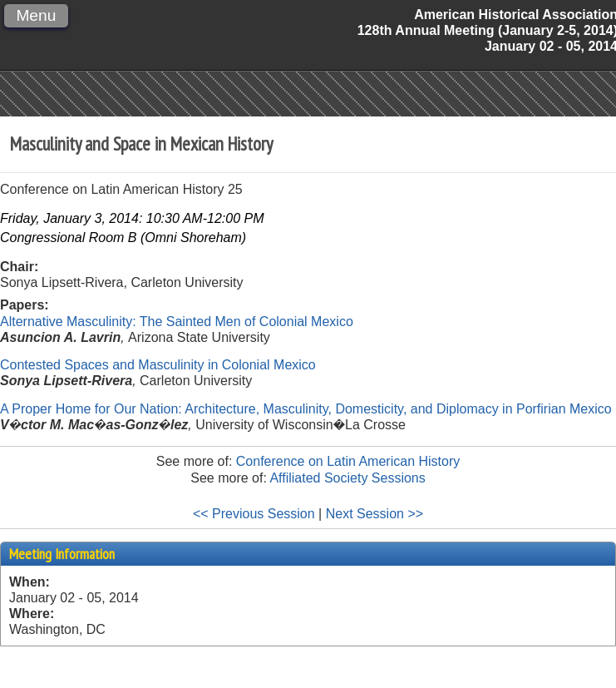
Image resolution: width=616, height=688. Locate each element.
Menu (36, 15)
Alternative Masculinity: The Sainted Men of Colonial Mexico (177, 322)
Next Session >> (375, 514)
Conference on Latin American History (348, 461)
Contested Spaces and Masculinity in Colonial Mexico (158, 365)
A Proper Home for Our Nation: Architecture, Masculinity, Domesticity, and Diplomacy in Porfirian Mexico (306, 409)
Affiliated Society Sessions (347, 478)
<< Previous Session (254, 514)
